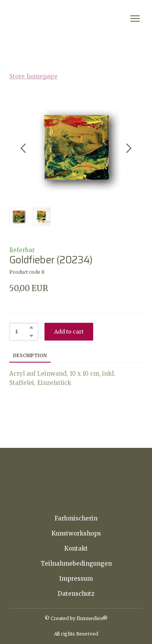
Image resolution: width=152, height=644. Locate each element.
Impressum (76, 579)
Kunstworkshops (76, 533)
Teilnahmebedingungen (76, 563)
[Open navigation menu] (135, 19)
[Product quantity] (22, 332)
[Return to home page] (51, 19)
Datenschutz (76, 594)
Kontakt (76, 548)
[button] (31, 327)
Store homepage (33, 76)
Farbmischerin (76, 518)
